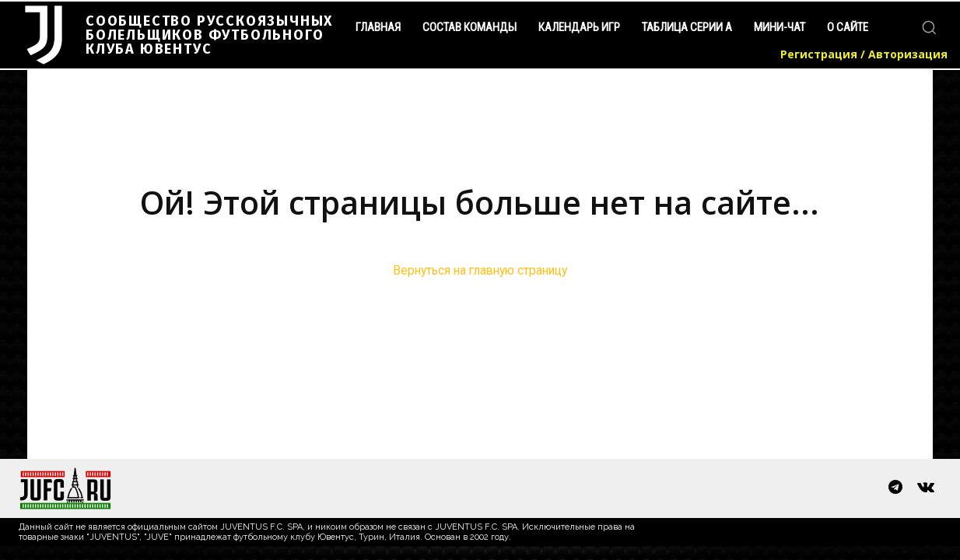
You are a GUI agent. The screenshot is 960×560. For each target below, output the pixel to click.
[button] (929, 27)
